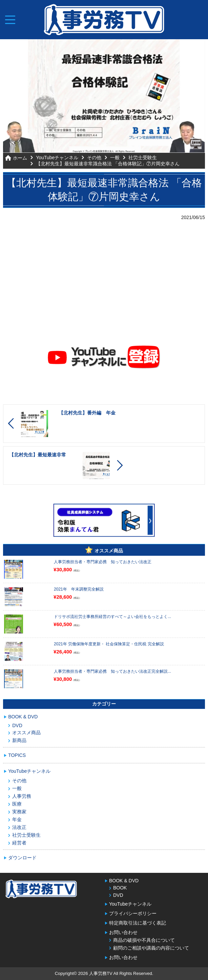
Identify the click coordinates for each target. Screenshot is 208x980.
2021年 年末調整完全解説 (79, 589)
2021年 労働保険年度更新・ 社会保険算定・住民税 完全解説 (109, 644)
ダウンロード (22, 858)
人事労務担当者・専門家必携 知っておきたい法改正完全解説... (112, 671)
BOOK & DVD (23, 717)
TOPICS (17, 755)
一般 (115, 157)
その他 (94, 157)
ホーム (20, 158)
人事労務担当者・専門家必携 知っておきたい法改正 (103, 562)
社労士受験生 (143, 157)
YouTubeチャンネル (57, 157)
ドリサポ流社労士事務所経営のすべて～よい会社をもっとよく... (112, 617)
